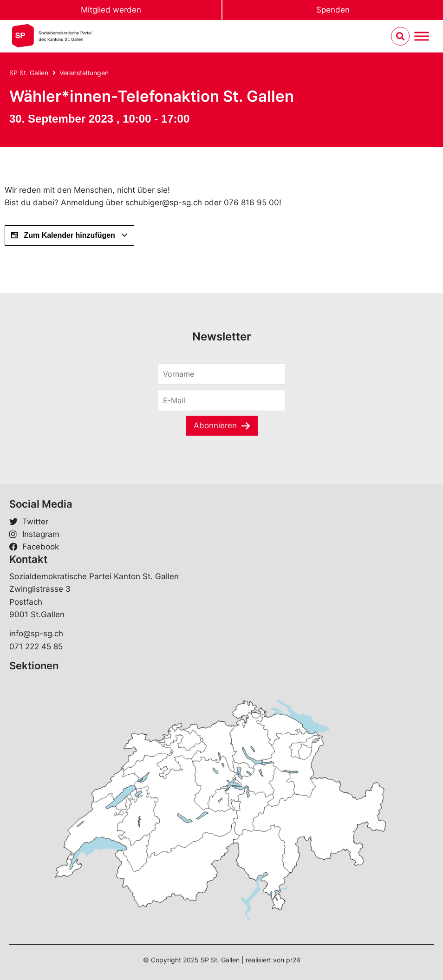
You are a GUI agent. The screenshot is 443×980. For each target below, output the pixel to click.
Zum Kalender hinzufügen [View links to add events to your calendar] (69, 235)
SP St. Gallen (29, 73)
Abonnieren (215, 425)
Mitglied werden (111, 10)
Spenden (333, 10)
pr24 (293, 960)
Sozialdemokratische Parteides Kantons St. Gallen (65, 36)
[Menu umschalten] (422, 36)
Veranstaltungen (84, 73)
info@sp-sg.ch (36, 634)
